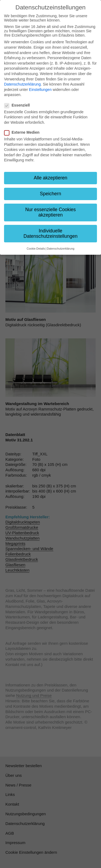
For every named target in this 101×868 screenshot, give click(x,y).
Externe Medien (23, 132)
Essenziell (19, 105)
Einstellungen (40, 90)
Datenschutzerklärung (22, 84)
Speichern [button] (50, 194)
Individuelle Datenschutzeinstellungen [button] (50, 233)
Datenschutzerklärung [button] (61, 249)
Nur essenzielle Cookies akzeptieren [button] (51, 212)
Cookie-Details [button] (36, 249)
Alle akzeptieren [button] (50, 178)
